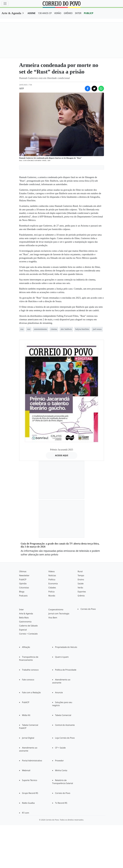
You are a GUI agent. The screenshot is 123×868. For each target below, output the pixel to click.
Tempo (81, 575)
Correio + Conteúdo (28, 634)
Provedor (59, 761)
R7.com (26, 813)
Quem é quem (62, 657)
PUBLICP (89, 13)
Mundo (52, 596)
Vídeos (51, 571)
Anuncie (59, 692)
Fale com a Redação (31, 692)
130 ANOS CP (45, 13)
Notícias (52, 575)
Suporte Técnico (30, 780)
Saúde (81, 584)
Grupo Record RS (30, 793)
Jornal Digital (28, 738)
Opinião (23, 584)
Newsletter (24, 575)
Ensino (81, 580)
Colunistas (24, 588)
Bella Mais (24, 618)
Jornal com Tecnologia (59, 614)
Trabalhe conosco (30, 670)
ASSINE (31, 13)
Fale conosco (28, 680)
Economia (53, 584)
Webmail (26, 770)
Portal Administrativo (32, 761)
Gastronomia (25, 622)
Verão (80, 588)
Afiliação (26, 647)
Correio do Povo (88, 609)
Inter (22, 610)
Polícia (51, 592)
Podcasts (23, 596)
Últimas (23, 571)
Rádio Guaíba (28, 803)
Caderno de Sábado (28, 626)
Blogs (22, 592)
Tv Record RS (61, 803)
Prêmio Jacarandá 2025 (62, 450)
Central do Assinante (65, 725)
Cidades (52, 588)
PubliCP (23, 580)
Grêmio (81, 596)
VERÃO (58, 13)
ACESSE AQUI (62, 455)
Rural (80, 571)
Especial (23, 630)
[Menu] (5, 4)
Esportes (82, 592)
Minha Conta (61, 770)
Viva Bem (53, 618)
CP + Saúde (60, 748)
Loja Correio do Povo (65, 738)
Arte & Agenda (11, 13)
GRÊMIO (68, 13)
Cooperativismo (56, 610)
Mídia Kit (26, 715)
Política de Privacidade (66, 670)
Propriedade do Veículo (66, 647)
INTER (78, 13)
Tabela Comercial (63, 715)
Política (52, 580)
